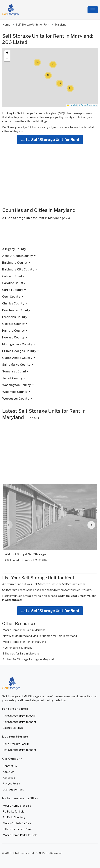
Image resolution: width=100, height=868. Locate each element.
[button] (70, 88)
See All (34, 418)
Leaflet (72, 105)
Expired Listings (13, 728)
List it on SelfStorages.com (68, 584)
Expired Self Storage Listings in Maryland (28, 659)
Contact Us (10, 766)
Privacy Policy (11, 784)
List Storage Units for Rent (19, 750)
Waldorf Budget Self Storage (25, 554)
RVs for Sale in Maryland (18, 648)
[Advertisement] (50, 235)
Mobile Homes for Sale (17, 806)
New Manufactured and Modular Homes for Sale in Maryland (40, 636)
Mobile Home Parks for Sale (20, 835)
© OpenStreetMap (88, 105)
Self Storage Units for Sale (19, 716)
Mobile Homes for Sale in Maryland (24, 630)
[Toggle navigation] (93, 10)
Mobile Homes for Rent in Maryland (24, 642)
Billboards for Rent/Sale (17, 829)
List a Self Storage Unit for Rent (50, 140)
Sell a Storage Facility (16, 744)
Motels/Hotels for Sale (17, 823)
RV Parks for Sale (14, 811)
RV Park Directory (14, 817)
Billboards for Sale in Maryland (21, 653)
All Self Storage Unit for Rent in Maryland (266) (36, 218)
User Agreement (13, 789)
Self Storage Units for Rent (19, 722)
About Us (8, 772)
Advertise (9, 778)
